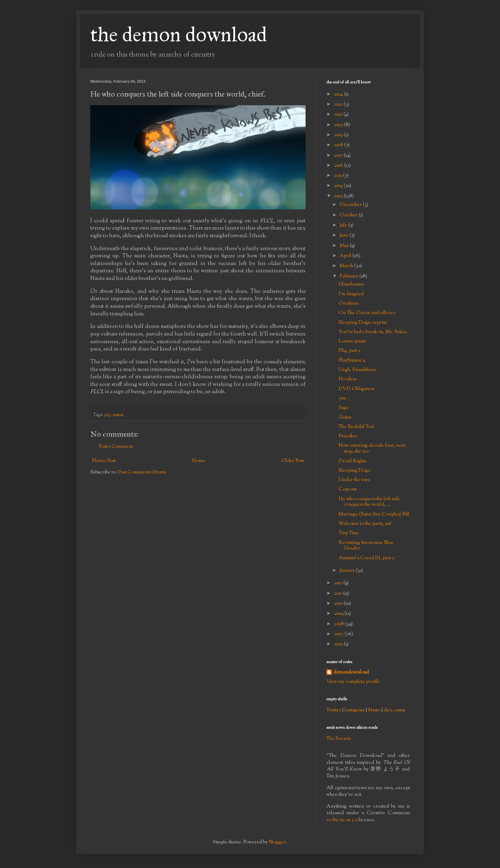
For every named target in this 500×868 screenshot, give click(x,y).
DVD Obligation (357, 389)
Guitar (345, 418)
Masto (374, 710)
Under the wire (355, 480)
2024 (339, 94)
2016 (339, 166)
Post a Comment (116, 447)
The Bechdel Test (356, 427)
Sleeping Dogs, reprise (363, 323)
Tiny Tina (348, 533)
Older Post (293, 461)
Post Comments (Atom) (142, 472)
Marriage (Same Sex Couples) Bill (374, 514)
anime (118, 415)
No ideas (348, 379)
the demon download (179, 34)
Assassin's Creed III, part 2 (366, 558)
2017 (339, 156)
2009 (339, 614)
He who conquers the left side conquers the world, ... (369, 502)
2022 (339, 105)
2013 (339, 196)
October (349, 215)
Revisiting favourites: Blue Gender (366, 546)
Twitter (334, 710)
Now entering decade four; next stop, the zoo (372, 449)
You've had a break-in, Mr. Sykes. (373, 332)
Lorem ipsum (352, 341)
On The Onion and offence (367, 313)
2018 (339, 145)
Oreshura (348, 304)
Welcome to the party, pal (365, 524)
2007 (339, 634)
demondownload (351, 673)
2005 (339, 644)
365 (107, 415)
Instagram (355, 710)
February (349, 276)
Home (199, 461)
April (346, 256)
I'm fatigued (351, 294)
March (347, 266)
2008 (339, 624)
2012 (339, 583)
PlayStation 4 (352, 361)
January (348, 571)
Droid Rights (352, 461)
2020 (339, 125)
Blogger (277, 842)
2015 (339, 176)
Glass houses (351, 284)
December (351, 205)
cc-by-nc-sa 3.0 (342, 820)
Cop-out (348, 489)
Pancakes (348, 436)
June (345, 235)
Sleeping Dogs (354, 471)
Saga (343, 408)
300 (342, 398)
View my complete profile (353, 682)
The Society (339, 739)
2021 (339, 115)
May (345, 246)
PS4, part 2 (349, 351)
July (344, 225)
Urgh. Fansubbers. (358, 370)
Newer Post (104, 461)
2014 (339, 186)
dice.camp (394, 710)
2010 (339, 604)
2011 (339, 594)
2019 (339, 135)
